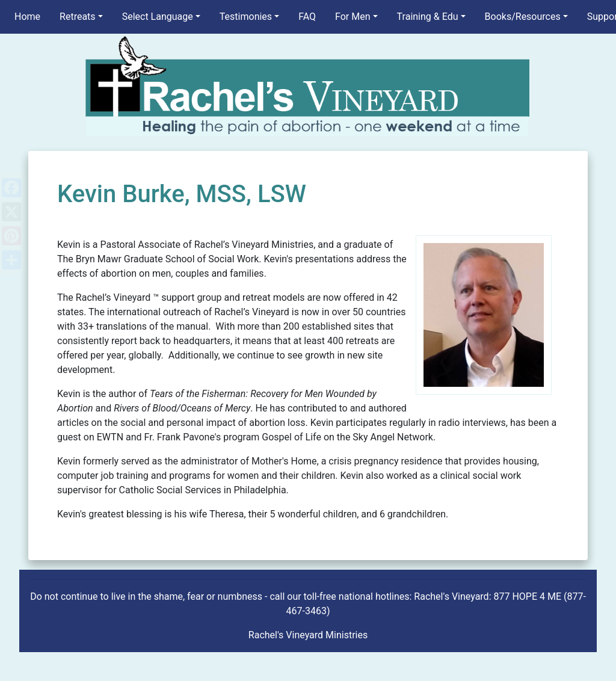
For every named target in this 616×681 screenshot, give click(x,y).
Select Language (158, 17)
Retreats (78, 17)
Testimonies (246, 17)
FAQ (307, 17)
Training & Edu (428, 17)
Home (27, 17)
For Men (353, 17)
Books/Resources (523, 17)
